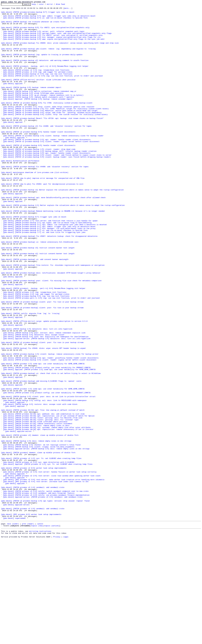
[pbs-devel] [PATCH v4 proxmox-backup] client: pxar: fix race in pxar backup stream (42, 369)
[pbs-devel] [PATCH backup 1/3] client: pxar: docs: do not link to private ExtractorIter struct (48, 475)
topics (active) (52, 630)
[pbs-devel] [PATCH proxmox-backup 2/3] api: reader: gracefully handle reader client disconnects (51, 429)
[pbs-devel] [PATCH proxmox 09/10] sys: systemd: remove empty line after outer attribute (47, 512)
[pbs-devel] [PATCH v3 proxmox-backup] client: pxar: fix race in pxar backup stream (42, 362)
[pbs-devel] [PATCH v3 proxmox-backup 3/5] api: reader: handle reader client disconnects (47, 183)
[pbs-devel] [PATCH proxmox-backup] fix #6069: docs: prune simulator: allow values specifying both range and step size (60, 51)
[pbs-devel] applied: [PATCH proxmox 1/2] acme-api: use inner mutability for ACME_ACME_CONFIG (49, 443)
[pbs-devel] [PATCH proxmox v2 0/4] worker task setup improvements (34, 561)
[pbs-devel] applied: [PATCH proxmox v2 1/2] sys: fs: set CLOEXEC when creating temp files (48, 556)
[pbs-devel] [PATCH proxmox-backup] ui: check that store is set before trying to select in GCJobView (51, 447)
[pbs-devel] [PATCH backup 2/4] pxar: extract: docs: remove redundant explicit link (44, 399)
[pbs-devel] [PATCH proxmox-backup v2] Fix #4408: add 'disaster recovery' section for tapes (46, 151)
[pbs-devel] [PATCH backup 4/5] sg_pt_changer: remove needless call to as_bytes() (43, 114)
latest (40, 627)
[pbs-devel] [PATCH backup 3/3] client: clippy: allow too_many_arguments (39, 536)
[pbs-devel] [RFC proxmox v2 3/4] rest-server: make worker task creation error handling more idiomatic (54, 575)
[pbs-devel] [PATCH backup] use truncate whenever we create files (33, 26)
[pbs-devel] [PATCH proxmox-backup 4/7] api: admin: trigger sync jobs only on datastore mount (49, 19)
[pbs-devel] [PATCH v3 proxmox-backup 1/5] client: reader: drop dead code (39, 179)
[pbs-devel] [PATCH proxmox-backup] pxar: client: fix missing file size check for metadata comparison (51, 336)
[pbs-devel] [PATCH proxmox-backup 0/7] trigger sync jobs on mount (34, 260)
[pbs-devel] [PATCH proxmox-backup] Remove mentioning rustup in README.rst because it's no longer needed (53, 253)
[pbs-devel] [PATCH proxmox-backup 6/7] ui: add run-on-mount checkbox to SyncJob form (45, 21)
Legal (66, 642)
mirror (54, 5)
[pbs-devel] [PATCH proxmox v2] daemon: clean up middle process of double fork (40, 522)
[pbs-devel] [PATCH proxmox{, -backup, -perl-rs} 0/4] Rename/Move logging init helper (43, 345)
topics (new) (37, 630)
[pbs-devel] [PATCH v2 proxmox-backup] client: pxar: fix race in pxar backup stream (42, 410)
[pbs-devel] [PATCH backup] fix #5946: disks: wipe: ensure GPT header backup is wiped (43, 417)
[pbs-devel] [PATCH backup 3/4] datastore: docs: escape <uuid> (34, 401)
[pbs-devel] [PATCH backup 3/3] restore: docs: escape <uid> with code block (40, 485)
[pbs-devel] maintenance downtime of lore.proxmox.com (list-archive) (35, 206)
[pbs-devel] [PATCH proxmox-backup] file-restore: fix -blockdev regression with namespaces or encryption (53, 318)
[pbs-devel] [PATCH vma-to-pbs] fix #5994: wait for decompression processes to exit (42, 220)
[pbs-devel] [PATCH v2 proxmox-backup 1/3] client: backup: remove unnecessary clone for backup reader (53, 162)
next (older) (13, 627)
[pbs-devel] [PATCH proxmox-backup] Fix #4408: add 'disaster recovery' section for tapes (45, 199)
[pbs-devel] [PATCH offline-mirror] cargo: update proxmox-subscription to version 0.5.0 (44, 385)
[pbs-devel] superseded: (15, 621)
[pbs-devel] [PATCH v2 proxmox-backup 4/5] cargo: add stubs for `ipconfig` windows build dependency (52, 134)
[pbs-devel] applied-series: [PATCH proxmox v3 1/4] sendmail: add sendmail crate (43, 596)
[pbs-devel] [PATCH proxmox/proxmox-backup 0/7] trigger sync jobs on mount (38, 14)
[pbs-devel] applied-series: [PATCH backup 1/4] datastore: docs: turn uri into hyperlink (47, 406)
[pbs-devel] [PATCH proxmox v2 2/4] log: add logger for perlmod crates (38, 86)
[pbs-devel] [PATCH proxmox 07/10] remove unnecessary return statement (38, 508)
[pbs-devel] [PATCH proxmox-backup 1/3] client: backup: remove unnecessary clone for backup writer (50, 424)
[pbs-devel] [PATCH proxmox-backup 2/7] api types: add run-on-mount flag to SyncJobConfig (47, 267)
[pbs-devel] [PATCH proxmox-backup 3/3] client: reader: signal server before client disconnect (50, 431)
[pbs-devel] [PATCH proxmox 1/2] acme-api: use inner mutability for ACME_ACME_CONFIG (43, 436)
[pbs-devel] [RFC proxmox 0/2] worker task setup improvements (31, 617)
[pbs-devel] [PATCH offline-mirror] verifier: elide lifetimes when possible (38, 95)
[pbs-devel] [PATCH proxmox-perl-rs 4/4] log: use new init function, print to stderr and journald (51, 357)
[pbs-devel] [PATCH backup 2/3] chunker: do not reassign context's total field (42, 533)
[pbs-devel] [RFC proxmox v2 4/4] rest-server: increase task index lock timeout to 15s (46, 577)
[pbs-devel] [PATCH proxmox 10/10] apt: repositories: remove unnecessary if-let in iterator (48, 515)
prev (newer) (28, 627)
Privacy (57, 642)
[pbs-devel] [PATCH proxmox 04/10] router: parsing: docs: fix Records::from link (43, 501)
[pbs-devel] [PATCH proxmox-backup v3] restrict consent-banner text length (38, 297)
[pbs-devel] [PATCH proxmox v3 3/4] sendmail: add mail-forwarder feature (39, 591)
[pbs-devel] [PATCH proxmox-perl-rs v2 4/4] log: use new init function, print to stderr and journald (53, 90)
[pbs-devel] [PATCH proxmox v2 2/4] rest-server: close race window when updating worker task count (52, 570)
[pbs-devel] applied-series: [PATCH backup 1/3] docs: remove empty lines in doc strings (46, 538)
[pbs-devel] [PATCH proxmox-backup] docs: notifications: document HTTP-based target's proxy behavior (51, 327)
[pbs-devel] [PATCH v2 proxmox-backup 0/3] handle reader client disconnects (38, 158)
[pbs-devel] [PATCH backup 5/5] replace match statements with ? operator (39, 116)
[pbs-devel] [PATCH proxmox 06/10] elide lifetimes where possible (35, 505)
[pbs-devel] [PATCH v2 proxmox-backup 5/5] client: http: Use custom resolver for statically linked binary (55, 137)
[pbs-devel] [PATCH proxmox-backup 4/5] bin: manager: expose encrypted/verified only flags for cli (52, 44)
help (38, 5)
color (45, 5)
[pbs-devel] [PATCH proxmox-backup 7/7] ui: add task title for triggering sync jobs (44, 278)
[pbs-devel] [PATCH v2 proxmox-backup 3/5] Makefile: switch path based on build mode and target (50, 132)
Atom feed (64, 5)
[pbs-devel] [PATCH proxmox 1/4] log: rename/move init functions (35, 350)
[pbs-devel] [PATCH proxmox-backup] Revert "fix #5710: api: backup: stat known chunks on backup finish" (52, 141)
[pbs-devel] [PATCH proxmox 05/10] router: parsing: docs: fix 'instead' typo (41, 503)
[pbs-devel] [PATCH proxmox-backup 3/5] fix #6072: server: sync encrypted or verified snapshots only (53, 42)
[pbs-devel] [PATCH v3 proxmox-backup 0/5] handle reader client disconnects (38, 174)
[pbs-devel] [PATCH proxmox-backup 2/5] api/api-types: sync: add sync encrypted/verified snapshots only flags (57, 39)
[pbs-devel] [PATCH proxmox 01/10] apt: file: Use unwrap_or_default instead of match (43, 492)
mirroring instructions (40, 635)
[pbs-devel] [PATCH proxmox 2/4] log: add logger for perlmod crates (36, 352)
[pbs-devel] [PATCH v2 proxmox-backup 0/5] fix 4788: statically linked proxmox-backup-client (47, 123)
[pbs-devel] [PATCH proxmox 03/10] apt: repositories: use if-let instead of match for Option (49, 498)
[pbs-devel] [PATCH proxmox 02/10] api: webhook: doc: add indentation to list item (44, 496)
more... (68, 9)
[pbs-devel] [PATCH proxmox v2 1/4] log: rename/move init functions (36, 83)
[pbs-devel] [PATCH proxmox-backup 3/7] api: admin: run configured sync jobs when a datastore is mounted (55, 269)
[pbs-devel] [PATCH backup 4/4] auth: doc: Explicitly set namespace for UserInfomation (46, 403)
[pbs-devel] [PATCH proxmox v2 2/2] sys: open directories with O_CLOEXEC (39, 554)
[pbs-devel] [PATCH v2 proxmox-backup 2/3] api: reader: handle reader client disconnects (47, 167)
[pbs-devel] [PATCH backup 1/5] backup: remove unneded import (31, 104)
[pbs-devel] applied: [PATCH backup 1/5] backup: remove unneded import (38, 118)
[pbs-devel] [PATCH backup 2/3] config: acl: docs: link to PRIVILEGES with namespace (45, 480)
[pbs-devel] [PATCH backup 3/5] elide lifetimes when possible (33, 111)
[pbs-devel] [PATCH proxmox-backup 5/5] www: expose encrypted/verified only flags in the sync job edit (54, 46)
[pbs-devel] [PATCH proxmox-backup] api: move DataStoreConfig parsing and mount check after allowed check (53, 236)
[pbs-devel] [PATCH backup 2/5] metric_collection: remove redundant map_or (40, 109)
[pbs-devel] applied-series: (17, 605)
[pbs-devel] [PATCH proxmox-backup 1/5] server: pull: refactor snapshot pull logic (44, 37)
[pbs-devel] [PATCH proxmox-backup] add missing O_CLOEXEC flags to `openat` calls (41, 457)
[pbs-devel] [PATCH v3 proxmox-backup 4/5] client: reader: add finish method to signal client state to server (57, 185)
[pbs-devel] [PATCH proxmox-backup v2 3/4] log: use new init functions (38, 88)
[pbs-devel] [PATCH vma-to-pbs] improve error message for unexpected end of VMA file (43, 213)
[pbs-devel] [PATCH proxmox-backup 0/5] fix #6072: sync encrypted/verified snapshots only (45, 32)
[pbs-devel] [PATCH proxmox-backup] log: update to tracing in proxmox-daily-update (42, 65)
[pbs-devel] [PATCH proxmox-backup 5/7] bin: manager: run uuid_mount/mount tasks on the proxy (49, 274)
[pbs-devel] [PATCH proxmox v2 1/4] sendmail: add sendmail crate (33, 610)
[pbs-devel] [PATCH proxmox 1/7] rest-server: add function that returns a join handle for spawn (50, 264)
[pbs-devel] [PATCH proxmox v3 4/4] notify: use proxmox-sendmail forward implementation (46, 594)
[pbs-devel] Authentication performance (20, 192)
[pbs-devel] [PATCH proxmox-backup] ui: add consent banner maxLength (35, 311)
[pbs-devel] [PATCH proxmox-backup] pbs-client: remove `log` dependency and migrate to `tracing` (49, 58)
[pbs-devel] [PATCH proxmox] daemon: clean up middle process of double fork (38, 543)
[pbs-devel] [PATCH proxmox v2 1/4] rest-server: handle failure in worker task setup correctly (50, 566)
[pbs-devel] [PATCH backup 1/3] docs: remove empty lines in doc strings (36, 529)
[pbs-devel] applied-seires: (19, 517)
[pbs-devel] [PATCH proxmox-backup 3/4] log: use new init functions (36, 355)
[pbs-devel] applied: (13, 100)
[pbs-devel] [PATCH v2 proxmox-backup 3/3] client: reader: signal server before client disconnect (51, 169)
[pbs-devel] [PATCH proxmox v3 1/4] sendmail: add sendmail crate (33, 584)
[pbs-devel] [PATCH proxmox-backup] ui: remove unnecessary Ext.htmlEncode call (40, 290)
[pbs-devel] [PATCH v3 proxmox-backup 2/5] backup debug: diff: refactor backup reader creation (50, 181)
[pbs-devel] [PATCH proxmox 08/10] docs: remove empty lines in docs (36, 510)
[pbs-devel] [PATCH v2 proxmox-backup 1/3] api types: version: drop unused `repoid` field (45, 600)
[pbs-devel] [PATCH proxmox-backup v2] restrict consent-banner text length (38, 304)
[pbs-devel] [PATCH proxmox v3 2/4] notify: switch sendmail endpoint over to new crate (46, 589)
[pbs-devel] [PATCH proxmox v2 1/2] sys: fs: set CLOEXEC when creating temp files (41, 549)
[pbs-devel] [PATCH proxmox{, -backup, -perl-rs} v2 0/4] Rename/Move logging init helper (45, 79)
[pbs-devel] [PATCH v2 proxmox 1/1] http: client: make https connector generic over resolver (49, 128)
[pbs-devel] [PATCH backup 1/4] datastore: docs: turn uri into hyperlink (37, 394)
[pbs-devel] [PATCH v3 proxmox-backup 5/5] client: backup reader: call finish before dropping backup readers (57, 188)
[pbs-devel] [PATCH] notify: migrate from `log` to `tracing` (31, 376)
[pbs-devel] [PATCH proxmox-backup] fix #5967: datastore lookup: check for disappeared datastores (49, 283)
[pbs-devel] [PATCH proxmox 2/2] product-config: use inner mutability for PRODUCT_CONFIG (47, 440)
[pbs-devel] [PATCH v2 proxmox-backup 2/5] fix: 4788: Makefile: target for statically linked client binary (56, 130)
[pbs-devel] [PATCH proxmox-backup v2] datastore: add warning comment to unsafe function (45, 72)
